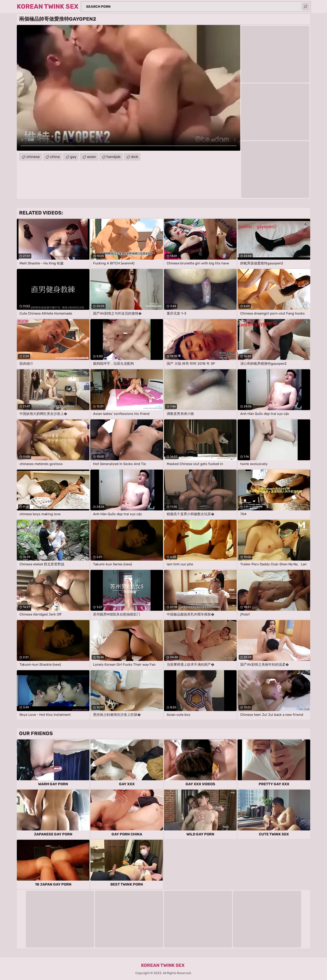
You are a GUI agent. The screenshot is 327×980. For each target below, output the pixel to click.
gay (73, 157)
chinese (33, 157)
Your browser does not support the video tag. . (129, 88)
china (55, 157)
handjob (114, 157)
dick (135, 157)
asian (92, 157)
